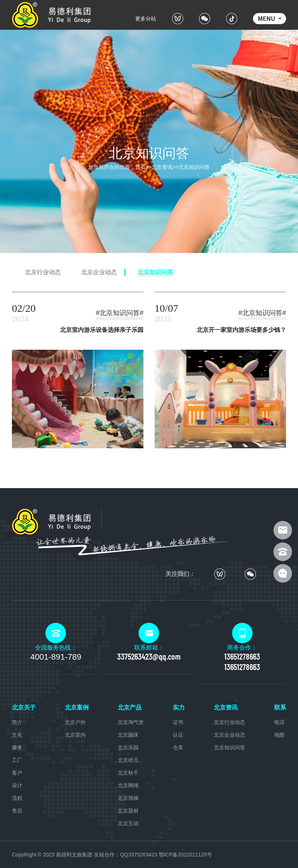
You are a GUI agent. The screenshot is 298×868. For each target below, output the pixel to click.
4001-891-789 (56, 657)
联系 (280, 707)
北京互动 (128, 823)
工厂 (17, 760)
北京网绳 (128, 785)
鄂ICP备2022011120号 (185, 855)
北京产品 (130, 707)
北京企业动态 (229, 735)
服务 (17, 747)
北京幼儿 (128, 760)
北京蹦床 (128, 735)
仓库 (178, 747)
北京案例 (77, 707)
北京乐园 (128, 747)
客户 (17, 773)
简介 (17, 722)
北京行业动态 (229, 722)
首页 (140, 167)
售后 (17, 811)
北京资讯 (162, 167)
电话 (279, 722)
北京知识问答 (194, 167)
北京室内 (75, 735)
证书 (178, 722)
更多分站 (146, 19)
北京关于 (24, 707)
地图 (279, 735)
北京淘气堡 (131, 722)
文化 (17, 735)
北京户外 (75, 722)
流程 (17, 798)
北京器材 (128, 811)
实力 (179, 707)
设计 (17, 785)
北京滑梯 (128, 798)
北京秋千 (128, 773)
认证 (178, 735)
